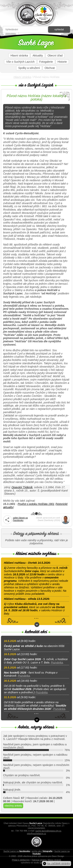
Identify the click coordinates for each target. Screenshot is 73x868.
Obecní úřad (55, 55)
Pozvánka (57, 662)
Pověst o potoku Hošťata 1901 (36, 504)
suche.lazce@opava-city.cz (48, 831)
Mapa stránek (55, 860)
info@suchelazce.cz (37, 833)
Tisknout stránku (39, 860)
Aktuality (38, 55)
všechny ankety (13, 806)
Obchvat (50, 68)
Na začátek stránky (58, 864)
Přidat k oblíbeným (21, 860)
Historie (62, 62)
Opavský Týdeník (22, 487)
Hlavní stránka (19, 55)
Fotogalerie (46, 62)
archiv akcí (42, 851)
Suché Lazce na (17, 851)
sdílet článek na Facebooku (20, 519)
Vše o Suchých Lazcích (20, 62)
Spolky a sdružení (29, 68)
